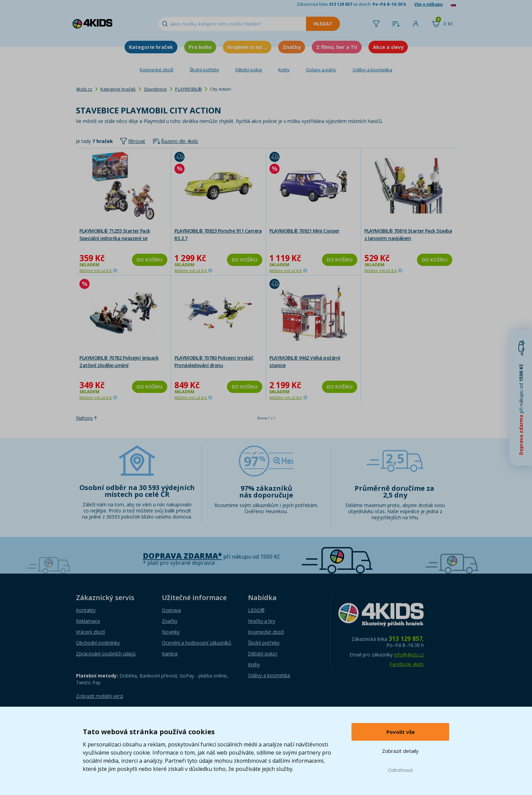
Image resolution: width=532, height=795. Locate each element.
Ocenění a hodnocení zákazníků (197, 643)
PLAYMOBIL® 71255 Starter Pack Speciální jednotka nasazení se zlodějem (115, 238)
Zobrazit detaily (400, 751)
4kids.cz (84, 89)
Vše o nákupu (429, 4)
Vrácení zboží (90, 632)
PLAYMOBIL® (188, 89)
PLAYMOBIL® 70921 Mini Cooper (304, 231)
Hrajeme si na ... (247, 47)
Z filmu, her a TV (337, 47)
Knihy (284, 70)
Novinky (171, 632)
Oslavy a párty (321, 70)
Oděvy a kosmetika (372, 70)
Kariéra (170, 654)
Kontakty (86, 610)
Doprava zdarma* (182, 556)
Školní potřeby (204, 70)
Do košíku (150, 260)
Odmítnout (400, 770)
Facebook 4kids (407, 664)
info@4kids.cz (409, 655)
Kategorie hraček (151, 47)
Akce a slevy (388, 47)
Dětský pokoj (249, 70)
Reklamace (88, 621)
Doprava (171, 610)
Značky (292, 47)
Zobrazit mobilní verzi (100, 696)
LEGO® (256, 610)
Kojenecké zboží (157, 70)
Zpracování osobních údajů (106, 654)
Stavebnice (155, 89)
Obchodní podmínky (98, 643)
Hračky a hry (262, 621)
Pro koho (200, 47)
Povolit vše (401, 732)
